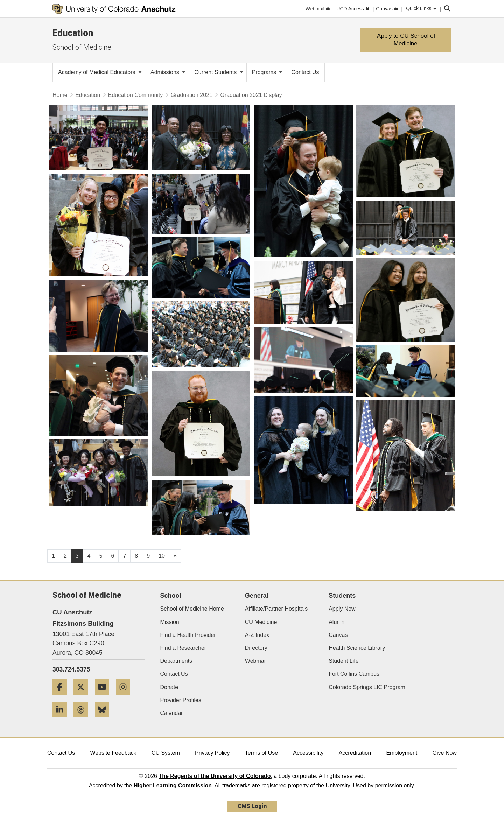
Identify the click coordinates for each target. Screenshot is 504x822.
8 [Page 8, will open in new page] (136, 556)
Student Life (344, 661)
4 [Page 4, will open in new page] (89, 556)
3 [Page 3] (77, 556)
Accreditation (355, 753)
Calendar (172, 713)
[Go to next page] (175, 556)
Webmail (256, 661)
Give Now (445, 753)
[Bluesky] (105, 720)
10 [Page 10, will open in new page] (162, 556)
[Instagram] (126, 698)
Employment (402, 753)
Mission (170, 622)
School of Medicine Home (192, 609)
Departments (176, 661)
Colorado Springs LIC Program (367, 687)
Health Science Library (357, 648)
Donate (169, 687)
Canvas (338, 635)
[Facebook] (62, 698)
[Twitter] (83, 698)
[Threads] (83, 720)
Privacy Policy (212, 753)
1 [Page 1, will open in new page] (53, 556)
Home (60, 95)
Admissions (168, 72)
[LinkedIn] (62, 720)
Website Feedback (113, 753)
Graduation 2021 (192, 95)
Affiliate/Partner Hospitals (276, 609)
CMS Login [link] (252, 806)
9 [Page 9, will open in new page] (148, 556)
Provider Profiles (181, 700)
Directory (256, 648)
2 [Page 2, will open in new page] (65, 556)
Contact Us (174, 674)
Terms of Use (261, 753)
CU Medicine (261, 622)
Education (73, 33)
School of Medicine (82, 47)
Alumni (337, 622)
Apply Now (342, 609)
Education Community (136, 95)
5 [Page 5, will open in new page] (101, 556)
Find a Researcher (183, 648)
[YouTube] (105, 698)
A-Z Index (257, 635)
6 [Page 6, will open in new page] (113, 556)
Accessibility (308, 753)
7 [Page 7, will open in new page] (124, 556)
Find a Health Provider (188, 635)
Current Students (219, 72)
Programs (267, 72)
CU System (166, 753)
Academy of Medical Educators (100, 72)
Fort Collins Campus (354, 674)
